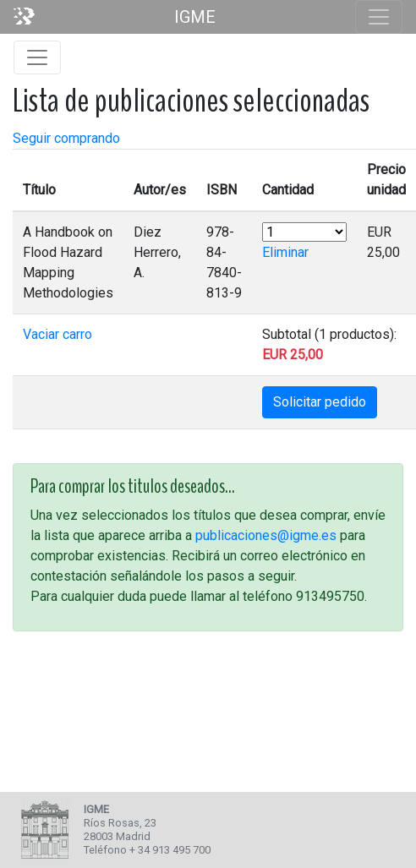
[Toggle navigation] (379, 17)
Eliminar (285, 252)
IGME (195, 17)
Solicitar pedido (320, 402)
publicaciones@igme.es (266, 535)
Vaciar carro (57, 334)
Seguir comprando (66, 138)
